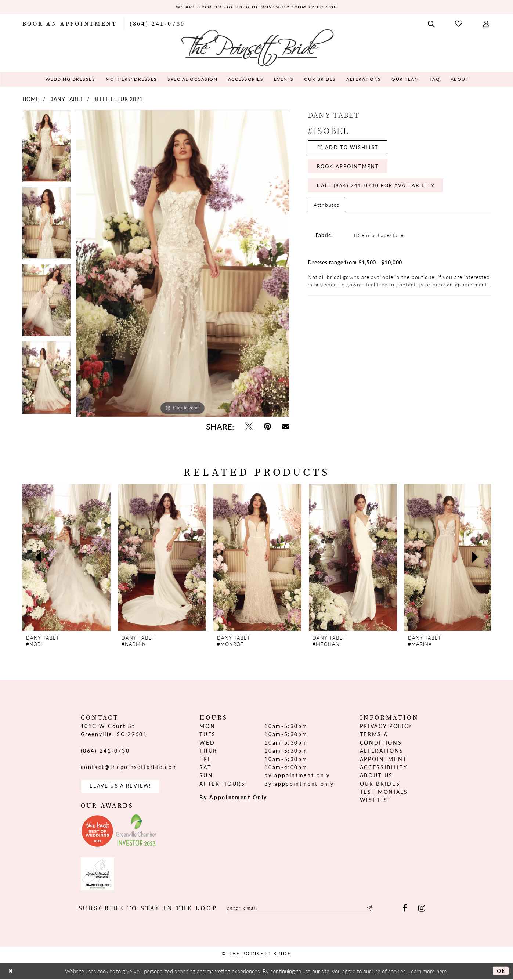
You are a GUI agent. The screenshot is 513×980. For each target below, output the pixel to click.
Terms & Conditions (381, 739)
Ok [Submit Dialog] (500, 972)
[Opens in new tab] (97, 833)
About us (376, 776)
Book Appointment (351, 170)
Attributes (326, 211)
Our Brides (380, 784)
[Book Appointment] (70, 23)
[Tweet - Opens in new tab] (249, 427)
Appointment (383, 759)
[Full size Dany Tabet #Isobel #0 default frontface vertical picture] (183, 264)
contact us (410, 290)
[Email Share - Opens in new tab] (286, 427)
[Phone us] (157, 23)
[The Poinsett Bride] (256, 47)
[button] (487, 23)
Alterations (382, 751)
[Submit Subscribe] (384, 910)
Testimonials (384, 792)
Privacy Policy (386, 727)
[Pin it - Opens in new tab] (268, 427)
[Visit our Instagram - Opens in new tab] (422, 910)
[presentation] (66, 558)
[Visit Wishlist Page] (459, 24)
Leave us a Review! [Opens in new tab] (124, 787)
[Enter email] (307, 910)
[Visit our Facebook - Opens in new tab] (405, 910)
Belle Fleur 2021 (118, 100)
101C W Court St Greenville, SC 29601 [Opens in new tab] (114, 731)
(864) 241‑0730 (105, 751)
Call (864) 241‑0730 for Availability (380, 191)
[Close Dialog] (11, 972)
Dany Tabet (66, 100)
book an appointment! (461, 290)
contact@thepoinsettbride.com (129, 767)
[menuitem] (70, 23)
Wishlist (376, 800)
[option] (46, 149)
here (442, 972)
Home (31, 100)
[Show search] (432, 23)
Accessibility (384, 768)
